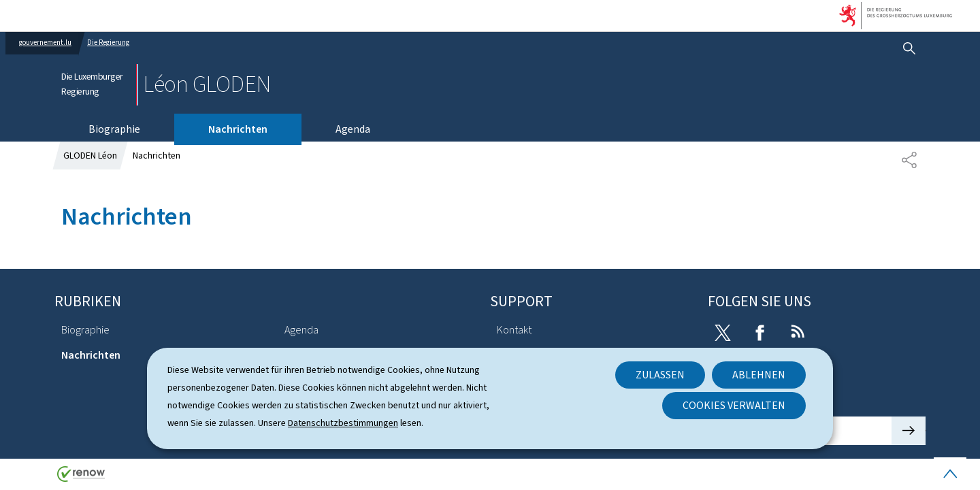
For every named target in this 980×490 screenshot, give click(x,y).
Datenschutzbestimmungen (343, 423)
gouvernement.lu (45, 43)
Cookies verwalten (734, 405)
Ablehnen (759, 375)
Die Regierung (108, 43)
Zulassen (660, 375)
